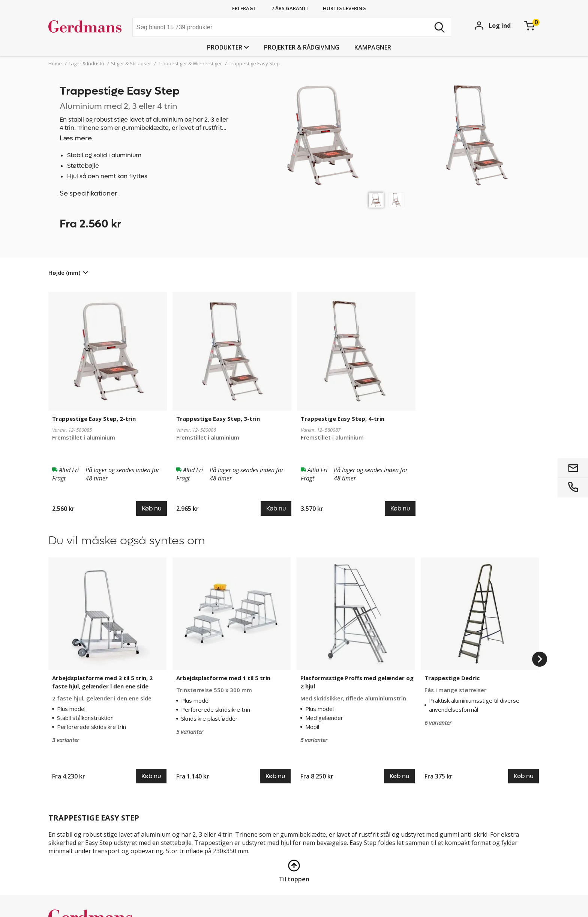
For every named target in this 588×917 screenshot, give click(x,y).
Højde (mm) (64, 273)
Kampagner (373, 47)
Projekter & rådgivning (302, 47)
